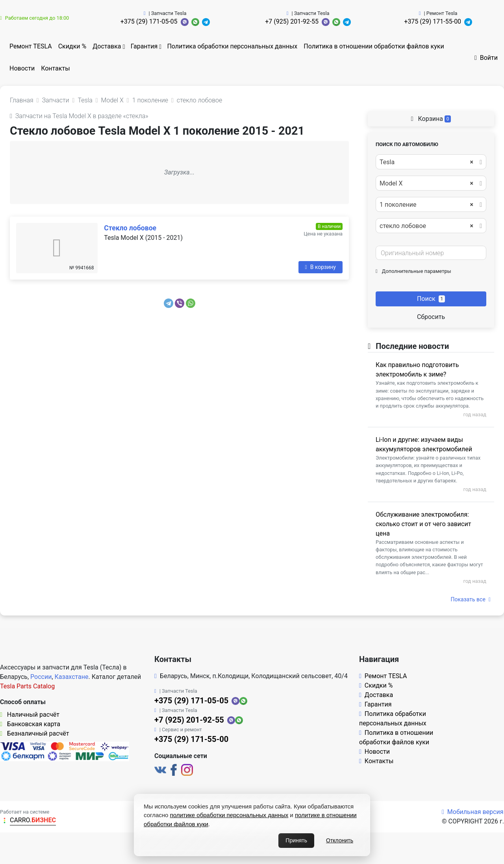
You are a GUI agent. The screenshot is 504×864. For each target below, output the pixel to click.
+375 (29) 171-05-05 (149, 21)
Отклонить (340, 840)
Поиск (431, 299)
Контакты (55, 68)
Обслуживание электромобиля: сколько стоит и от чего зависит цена (423, 524)
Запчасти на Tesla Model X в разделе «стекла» (79, 116)
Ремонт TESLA (31, 46)
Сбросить (431, 317)
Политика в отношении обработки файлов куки (374, 46)
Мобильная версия (473, 812)
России (41, 677)
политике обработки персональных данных (229, 815)
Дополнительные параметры (413, 271)
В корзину (321, 267)
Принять (296, 840)
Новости (22, 68)
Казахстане (72, 677)
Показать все (471, 599)
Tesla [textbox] (426, 162)
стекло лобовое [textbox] (426, 226)
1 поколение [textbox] (426, 205)
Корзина (431, 119)
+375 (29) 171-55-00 (433, 21)
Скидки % (72, 46)
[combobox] (431, 162)
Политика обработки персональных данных (232, 46)
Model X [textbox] (426, 184)
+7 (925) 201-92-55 (292, 21)
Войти (486, 58)
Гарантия (144, 46)
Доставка (107, 46)
